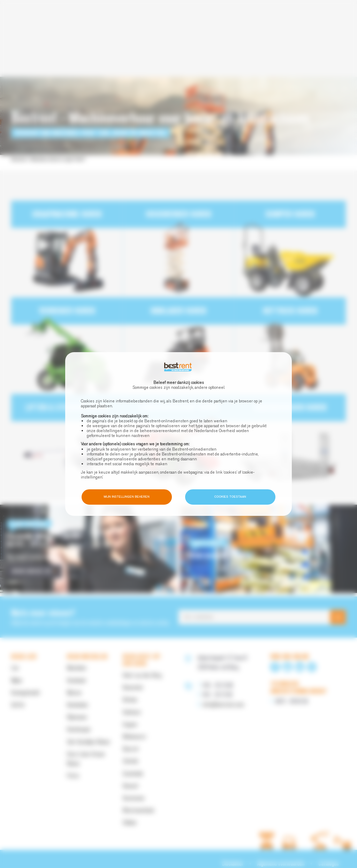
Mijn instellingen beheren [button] (127, 497)
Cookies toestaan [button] (230, 497)
